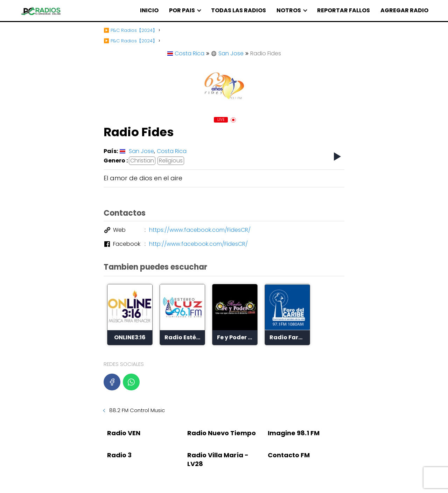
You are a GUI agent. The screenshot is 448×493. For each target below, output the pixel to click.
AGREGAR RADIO (404, 10)
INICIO (149, 10)
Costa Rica (186, 53)
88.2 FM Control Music (137, 410)
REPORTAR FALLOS (344, 10)
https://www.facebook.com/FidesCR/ (200, 230)
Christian (142, 161)
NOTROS (289, 10)
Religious (171, 161)
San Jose (227, 53)
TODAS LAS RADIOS (239, 10)
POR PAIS (182, 10)
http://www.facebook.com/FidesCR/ (198, 244)
